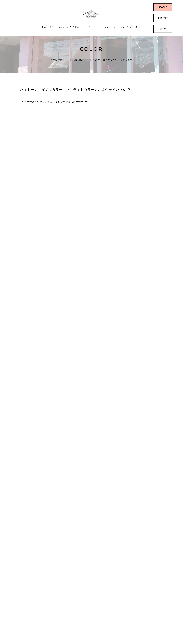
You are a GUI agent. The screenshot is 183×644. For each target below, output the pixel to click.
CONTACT (163, 18)
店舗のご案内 (47, 27)
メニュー (96, 27)
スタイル (121, 27)
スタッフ (108, 27)
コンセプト (63, 27)
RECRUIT (163, 7)
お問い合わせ (136, 27)
